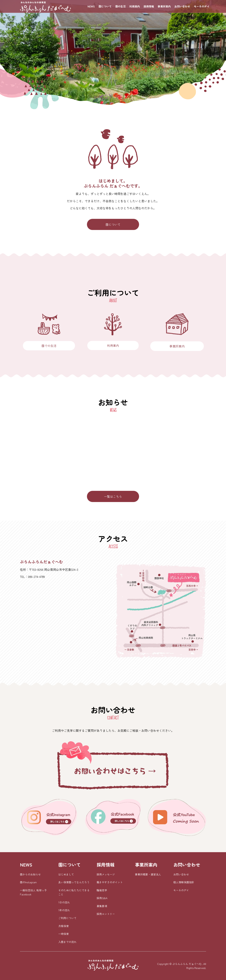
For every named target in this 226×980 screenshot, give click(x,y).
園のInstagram (28, 882)
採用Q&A (102, 898)
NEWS (91, 6)
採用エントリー (106, 914)
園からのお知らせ (30, 874)
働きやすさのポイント (110, 882)
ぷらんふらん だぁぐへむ (187, 964)
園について (105, 6)
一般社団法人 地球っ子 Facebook (33, 892)
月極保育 (63, 926)
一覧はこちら (113, 496)
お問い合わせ (182, 6)
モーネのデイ (202, 6)
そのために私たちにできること (74, 892)
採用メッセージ (106, 874)
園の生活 (120, 6)
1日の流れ (64, 902)
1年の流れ (64, 910)
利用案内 (135, 6)
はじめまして (66, 874)
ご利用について (67, 918)
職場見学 (102, 890)
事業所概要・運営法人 (148, 874)
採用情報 (149, 6)
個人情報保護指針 (184, 882)
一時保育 (63, 934)
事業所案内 (164, 6)
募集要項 (102, 906)
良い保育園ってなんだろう (74, 882)
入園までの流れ (67, 942)
